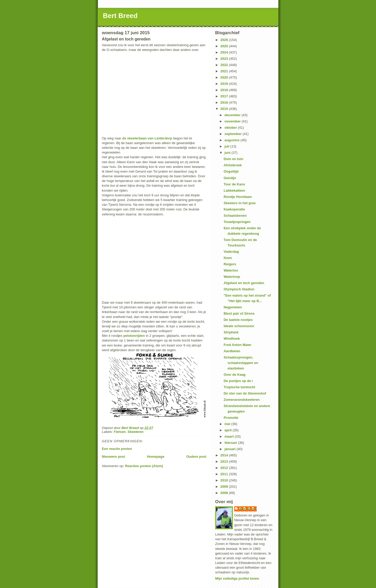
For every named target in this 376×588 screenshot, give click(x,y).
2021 (225, 71)
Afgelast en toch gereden (244, 283)
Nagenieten (233, 307)
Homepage (156, 457)
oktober (231, 128)
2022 (225, 65)
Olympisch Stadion (239, 289)
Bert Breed (120, 16)
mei (228, 424)
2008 (225, 493)
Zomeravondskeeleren (242, 400)
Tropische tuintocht (239, 387)
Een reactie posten (117, 449)
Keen (228, 258)
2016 (225, 102)
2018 (225, 90)
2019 (225, 84)
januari (231, 449)
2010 (225, 480)
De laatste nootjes (238, 320)
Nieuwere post (113, 457)
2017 (225, 96)
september (234, 134)
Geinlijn (230, 178)
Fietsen (120, 432)
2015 (225, 109)
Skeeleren (135, 432)
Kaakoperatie (234, 209)
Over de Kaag (234, 375)
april (229, 430)
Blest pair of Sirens (239, 313)
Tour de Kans (234, 184)
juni (228, 153)
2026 (225, 40)
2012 (225, 468)
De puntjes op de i (238, 381)
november (233, 121)
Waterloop (232, 277)
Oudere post (196, 457)
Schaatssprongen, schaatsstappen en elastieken (241, 363)
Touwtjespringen (237, 222)
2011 (225, 474)
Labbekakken (234, 190)
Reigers (230, 264)
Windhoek (232, 339)
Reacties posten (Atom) (144, 466)
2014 (225, 455)
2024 (225, 52)
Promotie (231, 418)
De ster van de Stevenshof (245, 393)
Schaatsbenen (235, 216)
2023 (225, 59)
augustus (233, 140)
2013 (225, 461)
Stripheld (231, 332)
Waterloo (231, 270)
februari (231, 443)
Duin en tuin (233, 159)
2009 (225, 487)
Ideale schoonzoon (239, 326)
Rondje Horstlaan (238, 197)
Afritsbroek (233, 165)
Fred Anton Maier (237, 345)
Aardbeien (232, 351)
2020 (225, 77)
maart (230, 436)
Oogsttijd (231, 171)
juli (227, 146)
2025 (225, 46)
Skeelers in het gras (240, 203)
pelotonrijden (134, 336)
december (233, 115)
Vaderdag (231, 252)
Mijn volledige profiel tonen (237, 578)
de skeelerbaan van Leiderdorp (147, 138)
